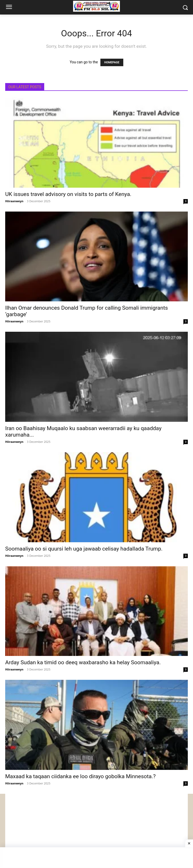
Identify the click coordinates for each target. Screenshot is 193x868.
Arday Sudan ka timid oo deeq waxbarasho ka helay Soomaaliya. (83, 662)
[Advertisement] (96, 830)
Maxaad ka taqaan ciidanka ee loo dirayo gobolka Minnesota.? (80, 776)
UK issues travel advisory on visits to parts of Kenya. (68, 194)
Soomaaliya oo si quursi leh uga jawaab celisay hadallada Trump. (84, 549)
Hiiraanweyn (14, 201)
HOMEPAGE (112, 62)
